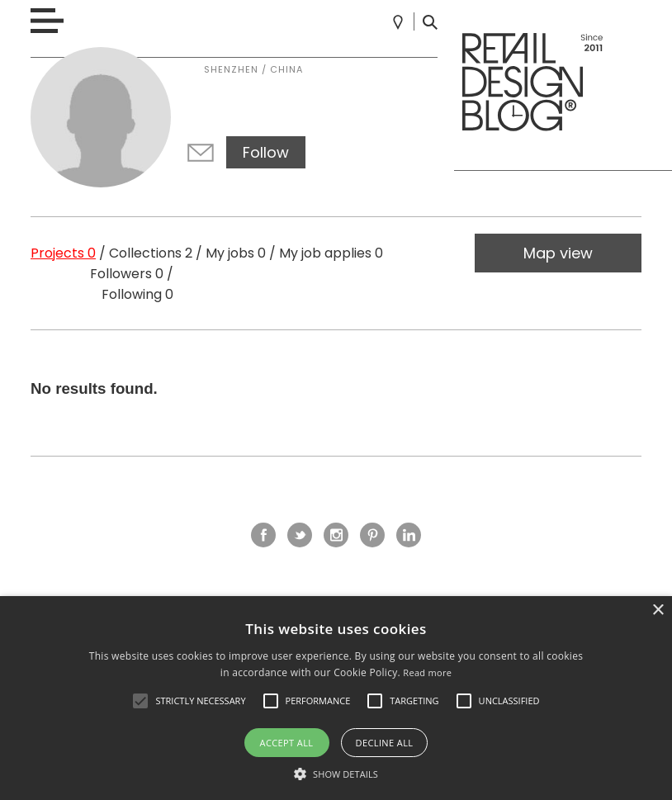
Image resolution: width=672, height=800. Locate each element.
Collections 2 (151, 253)
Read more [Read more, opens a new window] (427, 672)
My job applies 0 (331, 253)
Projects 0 (63, 253)
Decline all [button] (385, 743)
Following (137, 294)
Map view (558, 253)
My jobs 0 (236, 253)
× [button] (658, 611)
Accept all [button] (287, 743)
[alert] (336, 698)
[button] (140, 701)
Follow (266, 152)
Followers (127, 274)
